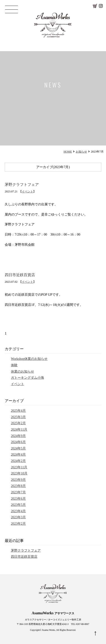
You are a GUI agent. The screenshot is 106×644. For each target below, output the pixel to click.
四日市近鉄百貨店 (20, 275)
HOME (68, 152)
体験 (14, 365)
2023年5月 (18, 505)
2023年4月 (18, 511)
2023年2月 (18, 524)
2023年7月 (18, 492)
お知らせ (81, 152)
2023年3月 (18, 517)
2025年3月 (18, 417)
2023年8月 (18, 486)
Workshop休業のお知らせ (29, 359)
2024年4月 (18, 455)
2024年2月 (18, 461)
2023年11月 (19, 467)
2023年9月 (18, 480)
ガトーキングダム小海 (27, 378)
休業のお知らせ (22, 372)
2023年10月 (19, 473)
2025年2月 (18, 423)
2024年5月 (18, 448)
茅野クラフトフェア (22, 185)
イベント (27, 191)
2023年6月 (18, 499)
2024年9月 (18, 436)
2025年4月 (18, 411)
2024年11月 (19, 430)
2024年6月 (18, 442)
